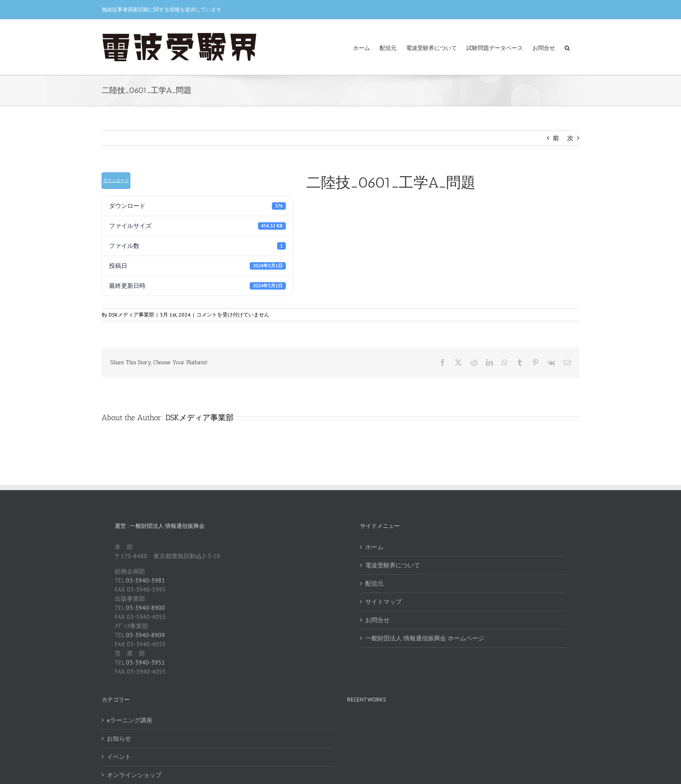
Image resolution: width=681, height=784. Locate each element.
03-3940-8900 (145, 608)
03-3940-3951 (145, 662)
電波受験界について (393, 565)
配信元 (374, 583)
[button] (567, 47)
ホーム (374, 547)
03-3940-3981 (145, 580)
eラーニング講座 (130, 720)
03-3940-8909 (145, 635)
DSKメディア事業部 (131, 315)
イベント (119, 757)
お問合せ (377, 620)
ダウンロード (116, 180)
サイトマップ (383, 602)
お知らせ (119, 738)
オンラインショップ (134, 775)
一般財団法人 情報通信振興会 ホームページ (425, 638)
